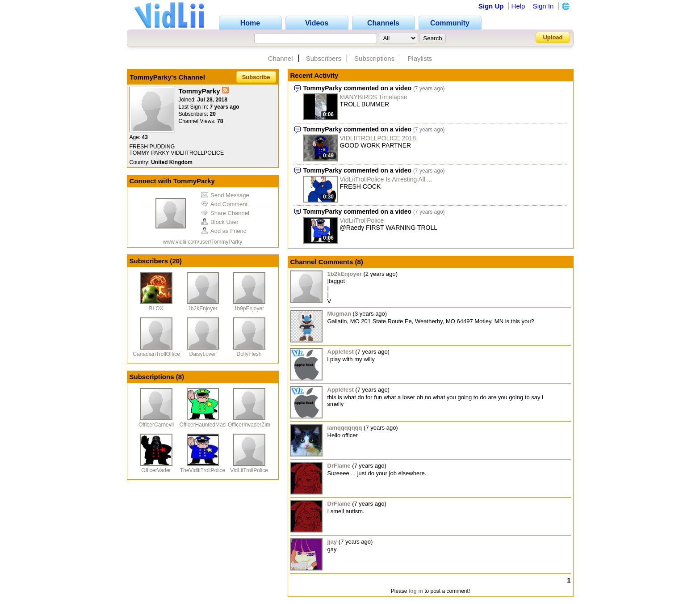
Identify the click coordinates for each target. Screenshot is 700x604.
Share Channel (225, 213)
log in (416, 591)
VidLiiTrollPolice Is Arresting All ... (386, 179)
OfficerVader (156, 470)
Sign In (543, 6)
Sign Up (491, 6)
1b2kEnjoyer (203, 308)
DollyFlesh (249, 354)
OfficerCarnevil (156, 425)
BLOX (156, 308)
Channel (281, 58)
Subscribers (324, 58)
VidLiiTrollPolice (249, 470)
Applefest (341, 352)
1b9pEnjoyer (249, 308)
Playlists (420, 58)
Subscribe (256, 77)
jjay (332, 542)
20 (176, 261)
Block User (220, 222)
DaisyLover (202, 354)
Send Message (225, 195)
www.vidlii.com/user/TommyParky (203, 242)
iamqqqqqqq (345, 428)
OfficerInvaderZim (249, 425)
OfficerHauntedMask (204, 425)
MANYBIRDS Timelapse (374, 97)
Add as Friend (224, 231)
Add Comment (224, 204)
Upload (553, 37)
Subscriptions (374, 58)
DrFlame (339, 466)
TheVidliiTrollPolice (203, 470)
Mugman (339, 314)
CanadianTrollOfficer (157, 354)
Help (518, 6)
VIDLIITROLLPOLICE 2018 (378, 138)
